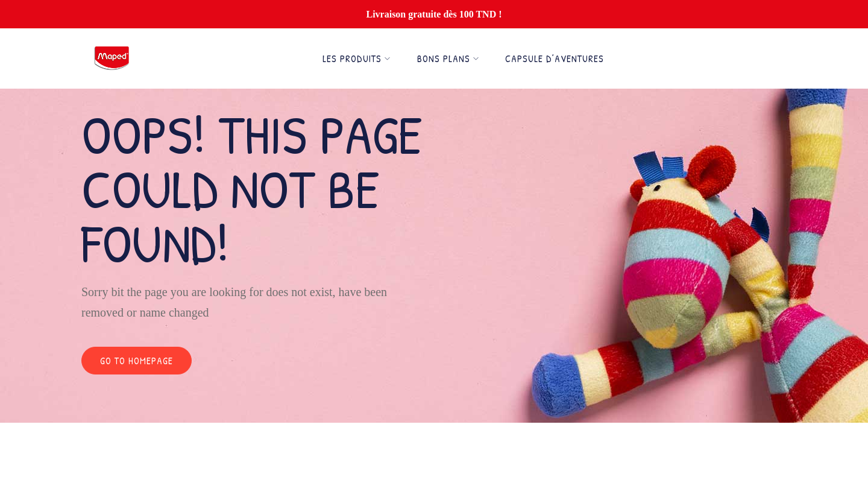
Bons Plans (448, 58)
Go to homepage (137, 361)
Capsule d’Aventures (555, 58)
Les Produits (357, 58)
